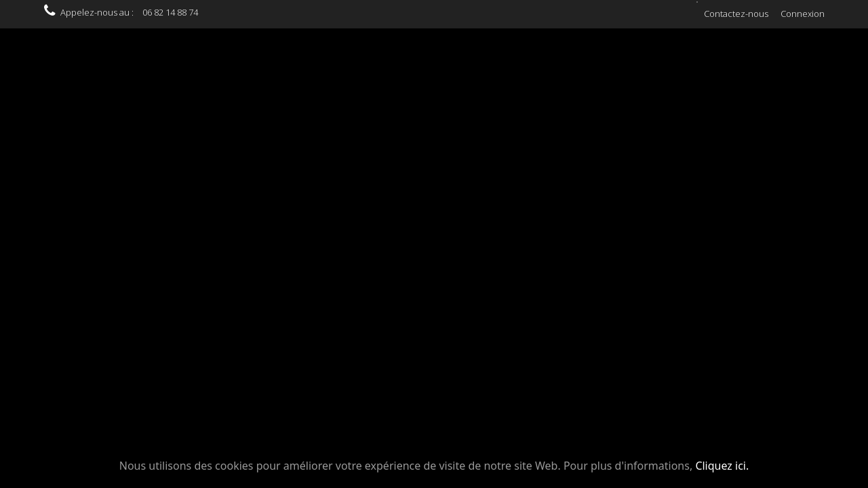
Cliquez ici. (722, 466)
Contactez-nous (736, 14)
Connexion (803, 14)
